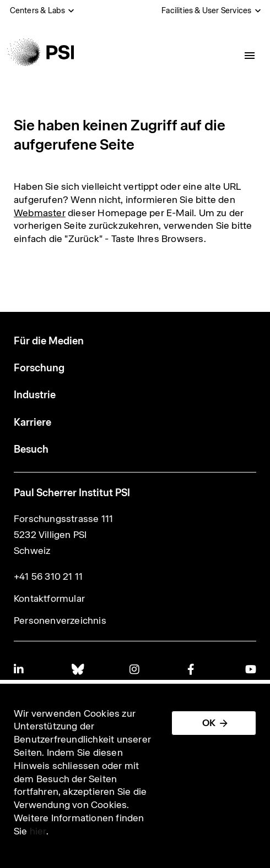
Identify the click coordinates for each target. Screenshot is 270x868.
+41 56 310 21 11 (48, 576)
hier (38, 831)
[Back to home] (40, 52)
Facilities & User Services (206, 10)
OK (209, 723)
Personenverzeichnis (60, 620)
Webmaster (40, 213)
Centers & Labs (38, 10)
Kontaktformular (49, 598)
